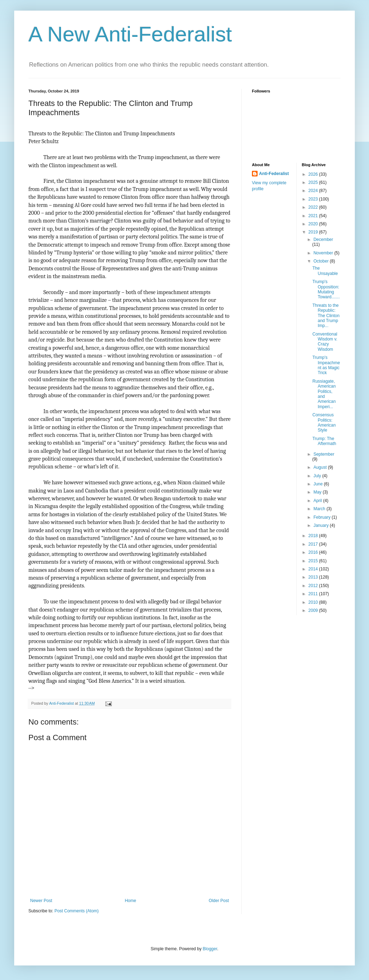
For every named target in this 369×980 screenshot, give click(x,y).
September (324, 454)
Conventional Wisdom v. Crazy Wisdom (325, 342)
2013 (314, 577)
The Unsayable (325, 271)
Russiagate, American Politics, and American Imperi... (324, 394)
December (323, 240)
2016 (314, 552)
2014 (314, 569)
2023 (314, 199)
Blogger (210, 949)
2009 (314, 610)
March (320, 509)
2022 (314, 207)
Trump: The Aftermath (324, 441)
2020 (314, 224)
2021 (314, 216)
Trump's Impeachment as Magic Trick (326, 365)
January (321, 525)
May (318, 492)
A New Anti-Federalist (130, 34)
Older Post (219, 901)
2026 (314, 174)
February (322, 517)
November (324, 253)
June (318, 484)
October (321, 261)
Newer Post (41, 901)
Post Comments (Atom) (76, 911)
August (321, 467)
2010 (314, 602)
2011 (314, 594)
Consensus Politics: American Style (324, 423)
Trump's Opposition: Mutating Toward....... (326, 289)
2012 (314, 586)
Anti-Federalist (274, 174)
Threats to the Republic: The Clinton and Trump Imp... (326, 316)
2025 (314, 182)
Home (131, 901)
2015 (314, 561)
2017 (314, 544)
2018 (314, 536)
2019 (314, 232)
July (318, 476)
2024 (314, 191)
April (318, 501)
